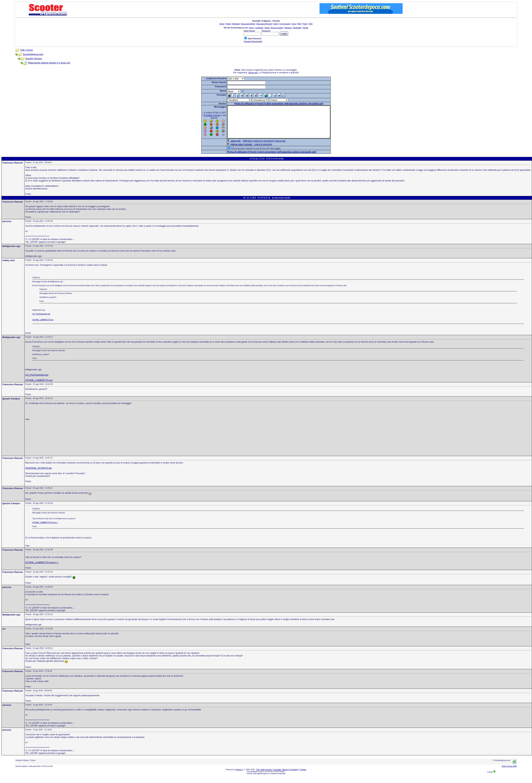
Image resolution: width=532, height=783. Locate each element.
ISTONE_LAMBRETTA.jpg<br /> (45, 529)
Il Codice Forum (206, 115)
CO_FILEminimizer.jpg (41, 320)
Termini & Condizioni (290, 776)
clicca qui (253, 73)
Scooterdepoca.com (33, 54)
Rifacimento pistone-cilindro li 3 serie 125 (49, 63)
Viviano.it (239, 776)
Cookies (303, 776)
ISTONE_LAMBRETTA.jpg (43, 326)
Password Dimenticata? (253, 41)
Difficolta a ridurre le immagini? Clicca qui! (258, 147)
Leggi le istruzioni (257, 151)
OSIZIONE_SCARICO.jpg (39, 474)
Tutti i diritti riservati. (264, 776)
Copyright (277, 776)
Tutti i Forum (26, 50)
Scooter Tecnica (34, 58)
